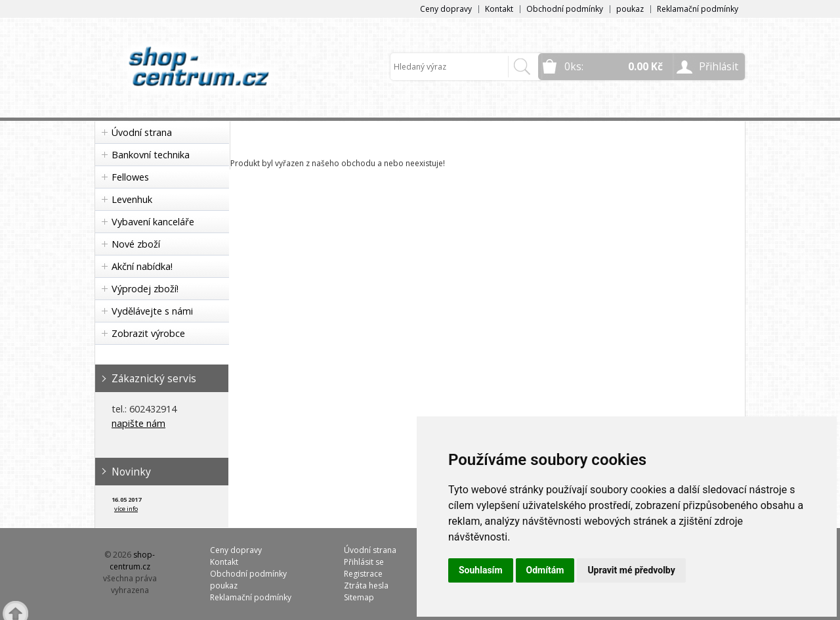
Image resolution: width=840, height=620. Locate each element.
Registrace (363, 574)
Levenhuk (132, 199)
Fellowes (130, 177)
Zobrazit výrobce (148, 333)
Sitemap (359, 597)
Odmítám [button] (545, 570)
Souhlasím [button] (481, 570)
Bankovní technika (151, 155)
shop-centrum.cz (133, 561)
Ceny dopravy (446, 9)
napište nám (138, 423)
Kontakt (499, 9)
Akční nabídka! (142, 266)
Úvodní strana (142, 132)
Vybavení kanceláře (153, 222)
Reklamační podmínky (698, 9)
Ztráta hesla (366, 586)
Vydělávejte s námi (152, 311)
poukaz (630, 9)
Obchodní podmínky (565, 9)
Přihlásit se (364, 562)
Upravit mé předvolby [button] (631, 570)
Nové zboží (136, 244)
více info (126, 509)
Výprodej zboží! (145, 289)
